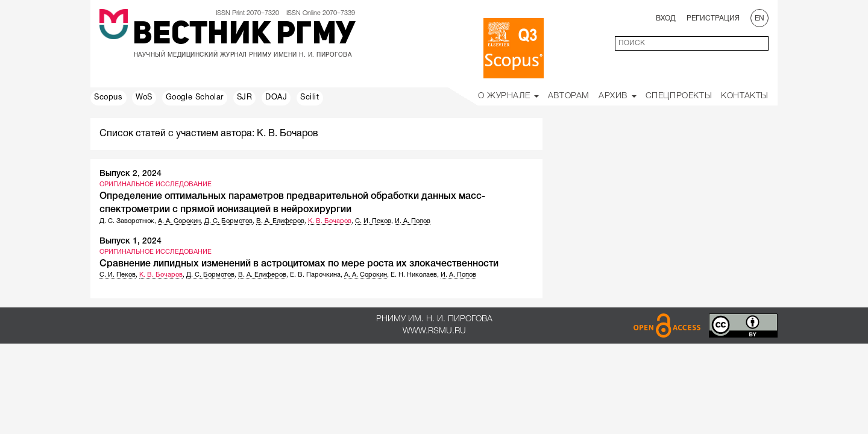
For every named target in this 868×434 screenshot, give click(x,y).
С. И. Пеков (373, 221)
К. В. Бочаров (330, 221)
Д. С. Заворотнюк (127, 221)
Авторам (569, 96)
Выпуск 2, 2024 (131, 174)
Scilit (310, 98)
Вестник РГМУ (244, 36)
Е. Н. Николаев (414, 275)
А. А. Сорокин (179, 221)
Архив (618, 96)
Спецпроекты (679, 96)
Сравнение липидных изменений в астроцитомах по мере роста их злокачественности (299, 264)
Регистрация (713, 18)
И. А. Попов (413, 221)
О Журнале (508, 96)
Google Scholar (195, 98)
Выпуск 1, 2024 (131, 241)
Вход (666, 18)
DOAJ (276, 98)
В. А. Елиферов (280, 221)
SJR (245, 98)
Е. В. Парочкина (315, 275)
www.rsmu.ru (434, 331)
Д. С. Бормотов (228, 221)
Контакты (745, 96)
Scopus (108, 98)
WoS (144, 98)
